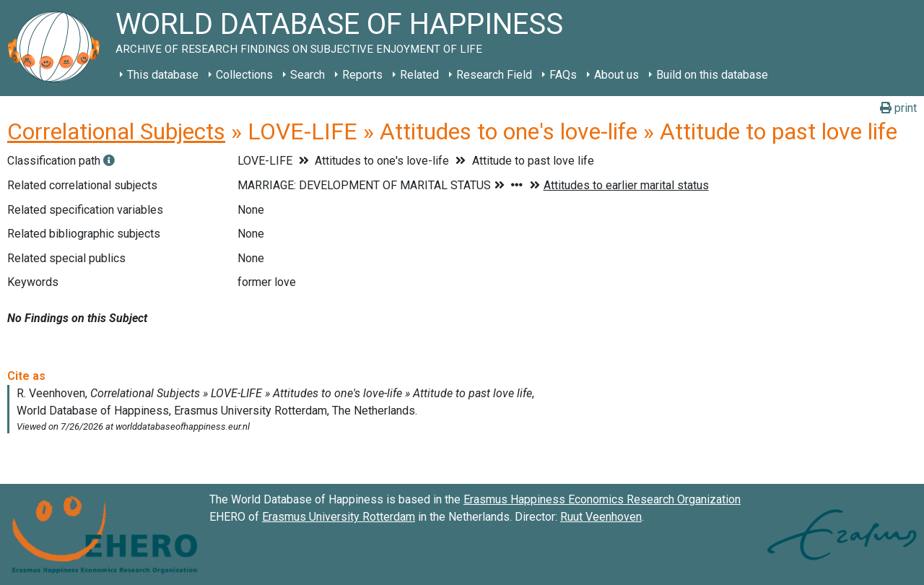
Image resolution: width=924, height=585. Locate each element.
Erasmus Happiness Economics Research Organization (602, 499)
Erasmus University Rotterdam (339, 517)
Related (419, 75)
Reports (362, 75)
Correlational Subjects (116, 131)
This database (163, 75)
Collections (244, 75)
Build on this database (712, 75)
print (898, 108)
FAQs (563, 75)
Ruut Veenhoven (601, 517)
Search (308, 75)
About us (616, 75)
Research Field (494, 75)
